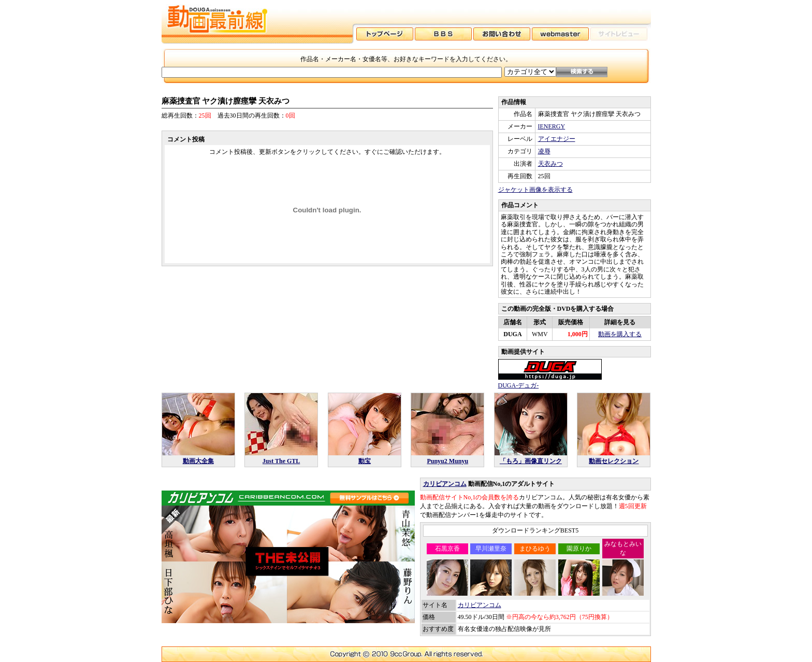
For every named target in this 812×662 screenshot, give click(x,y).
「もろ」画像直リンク (531, 461)
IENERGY (552, 126)
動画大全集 (198, 461)
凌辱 (544, 151)
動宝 (365, 461)
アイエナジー (557, 139)
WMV (540, 334)
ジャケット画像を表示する (535, 190)
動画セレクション (614, 461)
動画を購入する (620, 334)
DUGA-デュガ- (519, 385)
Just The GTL (281, 461)
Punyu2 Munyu (447, 461)
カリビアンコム (445, 484)
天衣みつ (550, 164)
